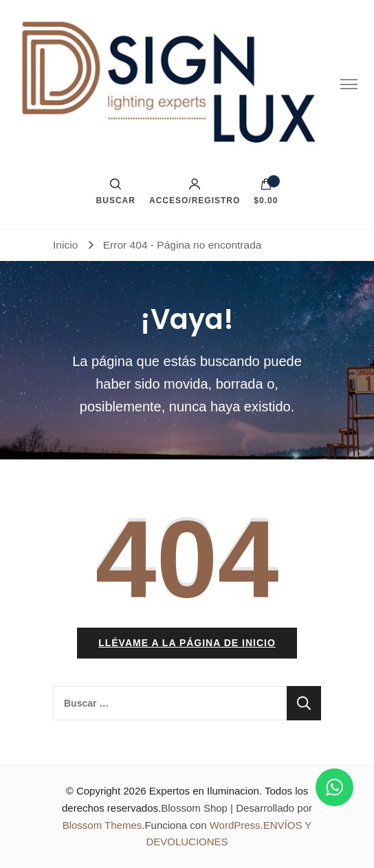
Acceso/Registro (195, 192)
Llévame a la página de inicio (187, 643)
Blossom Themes (102, 825)
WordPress (235, 825)
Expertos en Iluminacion (204, 791)
